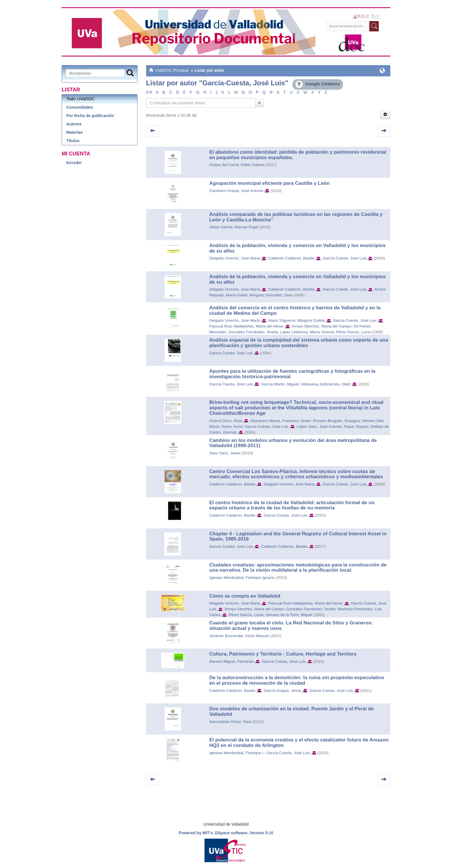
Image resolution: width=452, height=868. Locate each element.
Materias (75, 132)
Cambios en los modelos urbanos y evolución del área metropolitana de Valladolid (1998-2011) (293, 443)
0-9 (149, 92)
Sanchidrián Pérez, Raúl (230, 722)
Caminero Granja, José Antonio (236, 191)
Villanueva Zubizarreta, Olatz (326, 384)
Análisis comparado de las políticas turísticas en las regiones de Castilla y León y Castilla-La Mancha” (296, 217)
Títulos (73, 141)
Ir (259, 103)
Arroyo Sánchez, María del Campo (322, 326)
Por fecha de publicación (90, 116)
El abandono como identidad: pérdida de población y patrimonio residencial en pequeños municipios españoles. (298, 155)
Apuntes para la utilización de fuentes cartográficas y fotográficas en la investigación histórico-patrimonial (292, 374)
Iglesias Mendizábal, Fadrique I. (237, 753)
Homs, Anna (232, 427)
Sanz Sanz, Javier (225, 453)
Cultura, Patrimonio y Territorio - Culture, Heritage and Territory (283, 654)
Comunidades (80, 107)
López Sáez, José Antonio (319, 427)
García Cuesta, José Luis (345, 258)
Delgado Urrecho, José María (235, 258)
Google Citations (318, 84)
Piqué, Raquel (356, 427)
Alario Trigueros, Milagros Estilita (296, 320)
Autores (74, 124)
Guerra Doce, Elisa (226, 421)
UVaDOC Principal (172, 70)
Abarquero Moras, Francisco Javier (280, 421)
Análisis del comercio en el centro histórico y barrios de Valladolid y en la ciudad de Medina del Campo (295, 310)
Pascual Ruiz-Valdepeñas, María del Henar (246, 326)
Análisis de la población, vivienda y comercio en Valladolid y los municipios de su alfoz (297, 248)
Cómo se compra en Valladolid (245, 596)
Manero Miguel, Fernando (232, 661)
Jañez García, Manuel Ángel (234, 227)
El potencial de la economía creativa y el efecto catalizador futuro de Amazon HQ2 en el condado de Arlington (299, 743)
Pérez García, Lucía (353, 332)
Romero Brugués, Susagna (336, 421)
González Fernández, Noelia (253, 332)
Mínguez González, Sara (271, 295)
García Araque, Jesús (282, 691)
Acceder (74, 163)
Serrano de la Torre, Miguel (289, 615)
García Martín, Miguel (280, 384)
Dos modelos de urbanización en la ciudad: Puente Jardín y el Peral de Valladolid (292, 711)
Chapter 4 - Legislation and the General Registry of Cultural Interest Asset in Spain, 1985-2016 (298, 536)
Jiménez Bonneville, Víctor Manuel (239, 636)
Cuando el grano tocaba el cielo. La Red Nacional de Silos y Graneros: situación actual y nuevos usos (291, 626)
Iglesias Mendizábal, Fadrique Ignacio (242, 578)
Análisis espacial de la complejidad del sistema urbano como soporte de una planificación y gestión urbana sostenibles (299, 343)
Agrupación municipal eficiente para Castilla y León (270, 183)
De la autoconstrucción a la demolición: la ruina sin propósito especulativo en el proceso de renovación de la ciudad (297, 680)
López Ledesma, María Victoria (307, 332)
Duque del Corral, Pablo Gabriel (237, 165)
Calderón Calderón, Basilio (292, 258)
